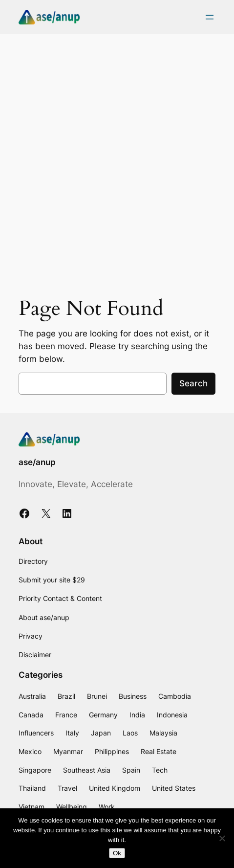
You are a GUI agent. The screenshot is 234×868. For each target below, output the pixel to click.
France (66, 715)
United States (174, 788)
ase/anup (37, 462)
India (137, 715)
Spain (131, 770)
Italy (72, 733)
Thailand (32, 788)
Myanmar (68, 751)
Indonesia (172, 715)
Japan (101, 733)
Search (193, 383)
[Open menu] (210, 17)
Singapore (35, 770)
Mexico (30, 751)
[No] (222, 838)
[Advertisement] (117, 161)
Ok (117, 853)
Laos (130, 733)
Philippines (112, 751)
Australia (32, 696)
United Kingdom (115, 788)
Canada (31, 715)
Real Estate (159, 751)
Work (107, 807)
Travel (67, 788)
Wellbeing (72, 807)
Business (133, 696)
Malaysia (163, 733)
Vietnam (32, 807)
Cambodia (175, 696)
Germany (103, 715)
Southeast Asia (87, 770)
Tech (160, 770)
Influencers (36, 733)
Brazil (66, 696)
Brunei (97, 696)
